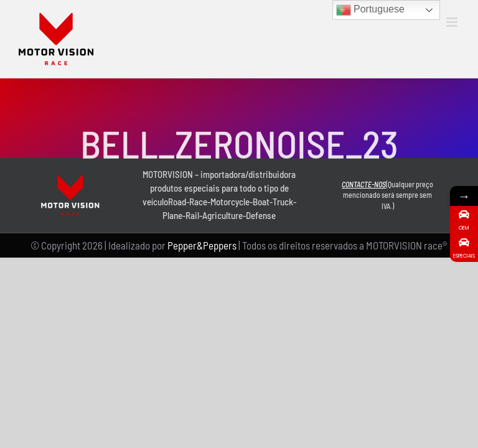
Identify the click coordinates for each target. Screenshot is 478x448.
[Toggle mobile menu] (453, 22)
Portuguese (370, 10)
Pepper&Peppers (202, 245)
